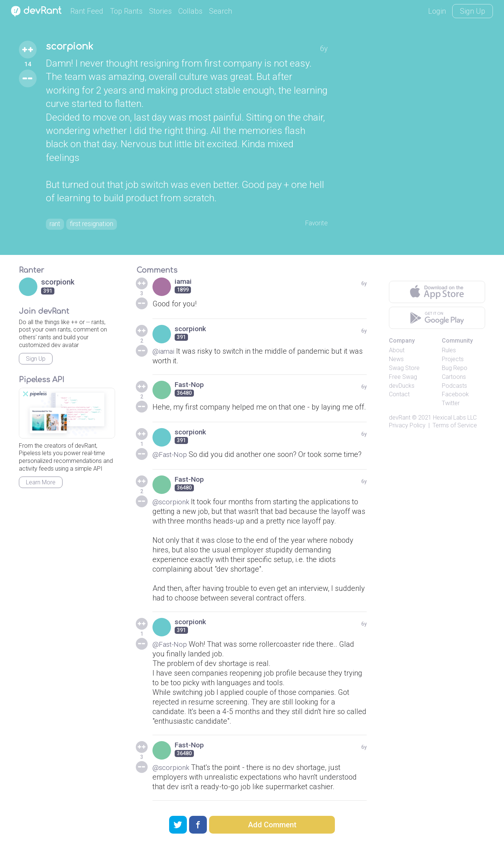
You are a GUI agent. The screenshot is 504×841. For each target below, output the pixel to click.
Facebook (455, 396)
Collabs (190, 11)
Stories (160, 11)
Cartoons (454, 379)
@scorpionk (172, 504)
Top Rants (126, 11)
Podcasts (454, 388)
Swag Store (404, 370)
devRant (400, 419)
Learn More (41, 484)
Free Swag (403, 379)
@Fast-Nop (171, 456)
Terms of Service (455, 427)
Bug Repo (455, 370)
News (396, 361)
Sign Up (473, 11)
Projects (453, 361)
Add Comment (272, 825)
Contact (399, 396)
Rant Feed (87, 11)
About (397, 352)
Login (437, 11)
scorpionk (73, 47)
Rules (449, 352)
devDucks (402, 388)
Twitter (451, 405)
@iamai (165, 353)
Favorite (315, 224)
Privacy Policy (407, 427)
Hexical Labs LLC (455, 419)
